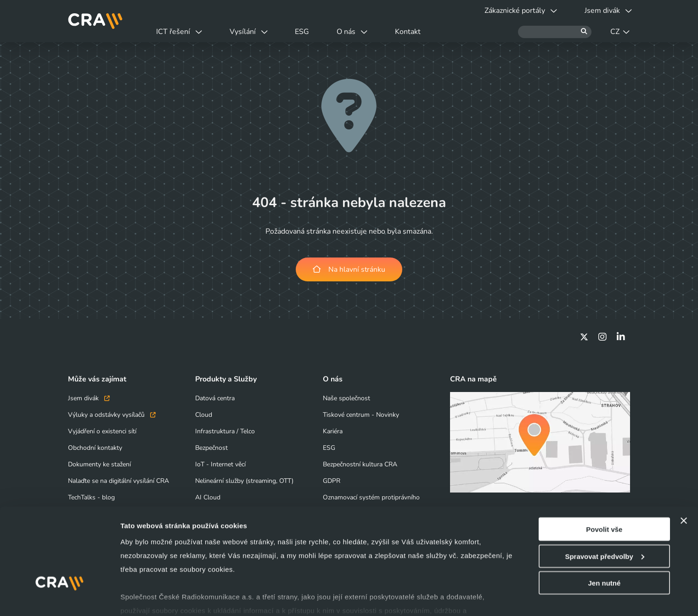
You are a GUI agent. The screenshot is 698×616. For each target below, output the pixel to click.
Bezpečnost (211, 448)
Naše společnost (346, 398)
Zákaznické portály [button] (515, 11)
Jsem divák (89, 398)
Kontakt (425, 32)
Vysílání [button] (254, 32)
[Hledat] (555, 32)
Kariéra (333, 431)
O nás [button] (365, 32)
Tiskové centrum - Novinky (361, 415)
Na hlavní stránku (349, 269)
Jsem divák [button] (606, 11)
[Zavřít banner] (684, 477)
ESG (312, 32)
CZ (620, 32)
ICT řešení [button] (181, 32)
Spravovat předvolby (604, 513)
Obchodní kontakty (95, 448)
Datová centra (215, 398)
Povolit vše (604, 486)
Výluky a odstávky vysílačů (112, 415)
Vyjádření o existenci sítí (102, 431)
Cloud (204, 415)
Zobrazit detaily (146, 598)
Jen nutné (604, 540)
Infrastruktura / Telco (225, 431)
